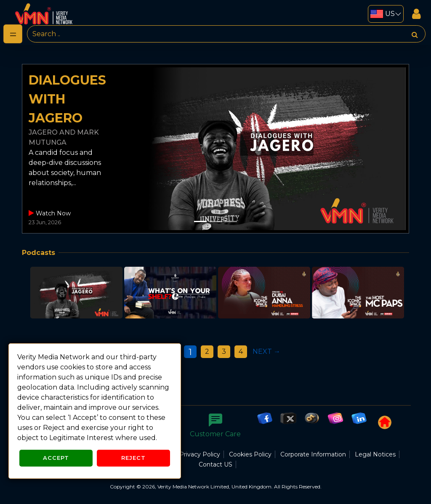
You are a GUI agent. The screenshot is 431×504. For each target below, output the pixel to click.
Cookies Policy (250, 454)
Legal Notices (375, 454)
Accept (56, 458)
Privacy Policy (200, 454)
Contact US (215, 464)
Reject (133, 458)
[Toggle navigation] (13, 34)
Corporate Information (313, 454)
